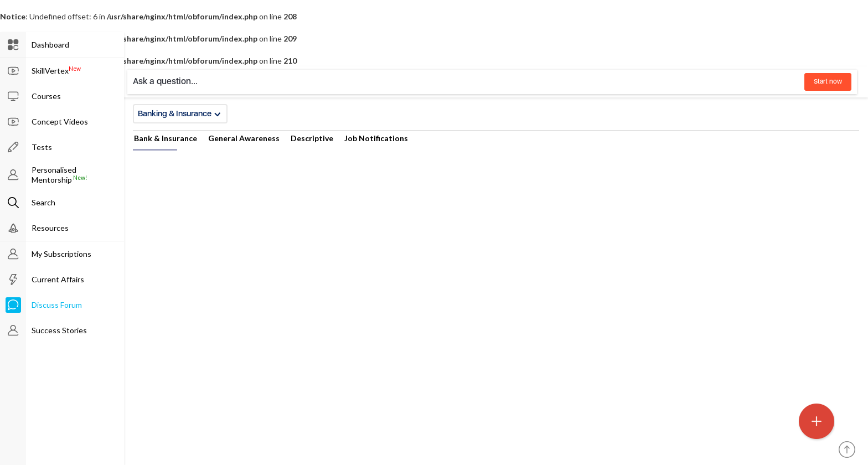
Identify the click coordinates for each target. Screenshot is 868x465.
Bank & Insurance (166, 138)
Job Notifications (376, 138)
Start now (828, 81)
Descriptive (312, 138)
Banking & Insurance (179, 113)
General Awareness (244, 138)
